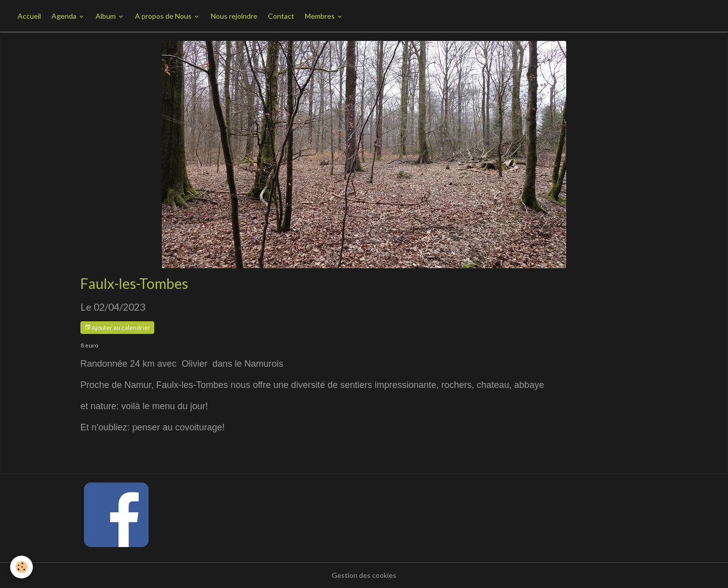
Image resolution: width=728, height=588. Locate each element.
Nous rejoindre (234, 16)
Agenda (65, 16)
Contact (281, 16)
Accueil (29, 16)
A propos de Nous (164, 16)
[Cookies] (21, 567)
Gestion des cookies (364, 575)
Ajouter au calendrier (117, 328)
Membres (321, 16)
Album (106, 16)
